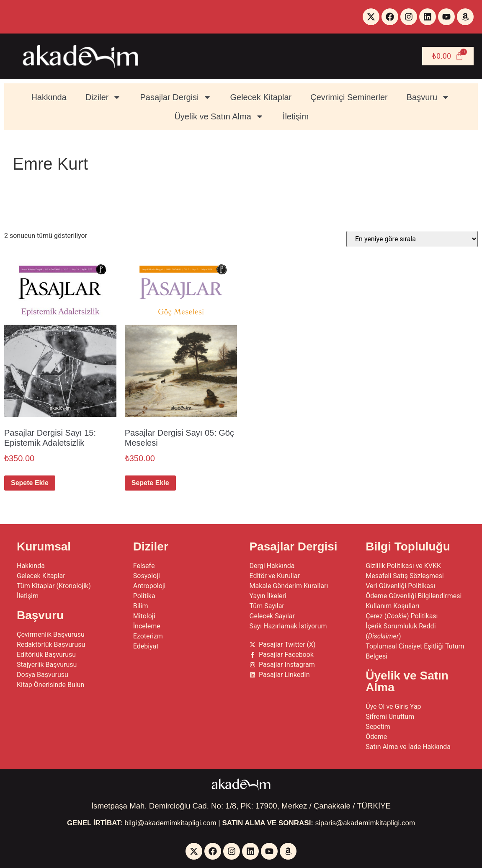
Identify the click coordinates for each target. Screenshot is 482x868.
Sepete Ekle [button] (30, 483)
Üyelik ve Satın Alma (219, 116)
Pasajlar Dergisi (175, 97)
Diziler (103, 97)
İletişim (296, 116)
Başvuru (428, 97)
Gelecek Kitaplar (261, 97)
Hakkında (49, 97)
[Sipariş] (412, 239)
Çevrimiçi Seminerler (349, 97)
